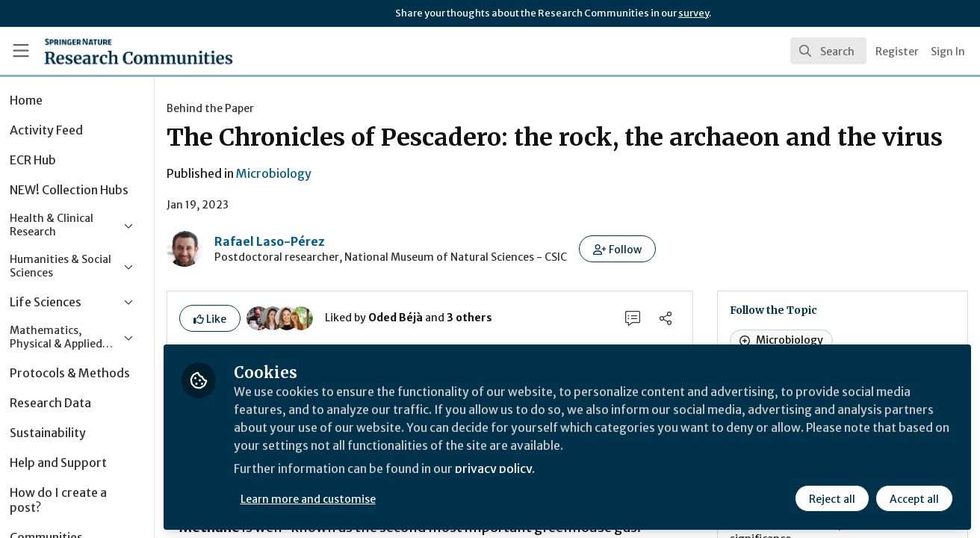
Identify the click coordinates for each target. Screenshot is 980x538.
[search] (828, 51)
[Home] (117, 51)
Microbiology (310, 203)
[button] (654, 279)
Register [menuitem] (897, 52)
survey (694, 13)
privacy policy (532, 469)
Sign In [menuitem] (948, 52)
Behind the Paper (247, 108)
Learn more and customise (345, 498)
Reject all (832, 498)
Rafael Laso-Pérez (306, 271)
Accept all (914, 498)
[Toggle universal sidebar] (21, 51)
